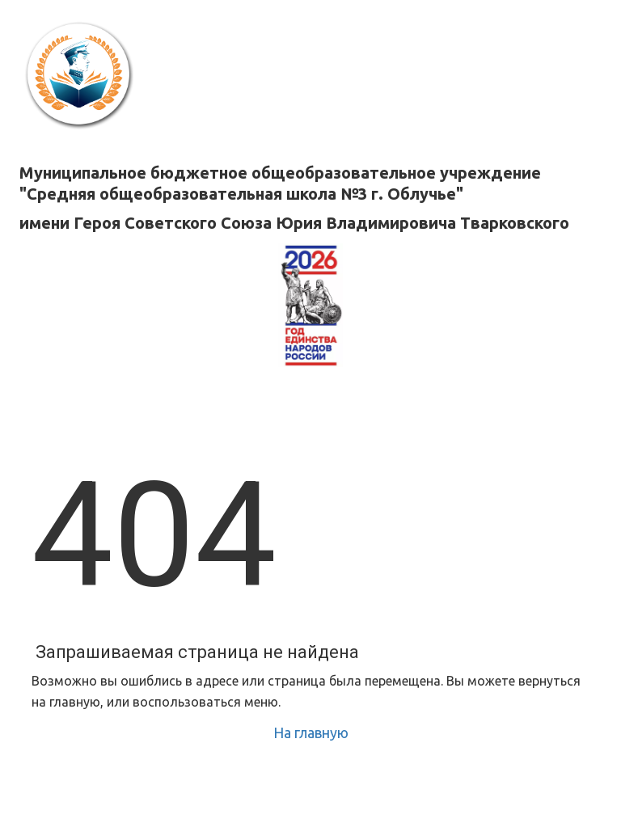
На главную (311, 732)
